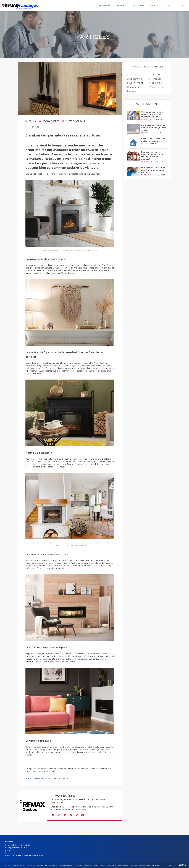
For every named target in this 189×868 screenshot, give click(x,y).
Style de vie (156, 87)
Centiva (182, 865)
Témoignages (138, 6)
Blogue (121, 6)
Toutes (132, 75)
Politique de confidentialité (105, 865)
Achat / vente (135, 83)
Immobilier (155, 79)
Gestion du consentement (149, 865)
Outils (154, 6)
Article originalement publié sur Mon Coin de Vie (47, 779)
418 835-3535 (15, 850)
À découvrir (134, 79)
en (183, 6)
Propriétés (105, 6)
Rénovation (156, 83)
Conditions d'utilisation (128, 865)
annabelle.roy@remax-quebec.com (28, 855)
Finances (155, 75)
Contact (169, 6)
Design (31, 121)
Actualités (133, 87)
